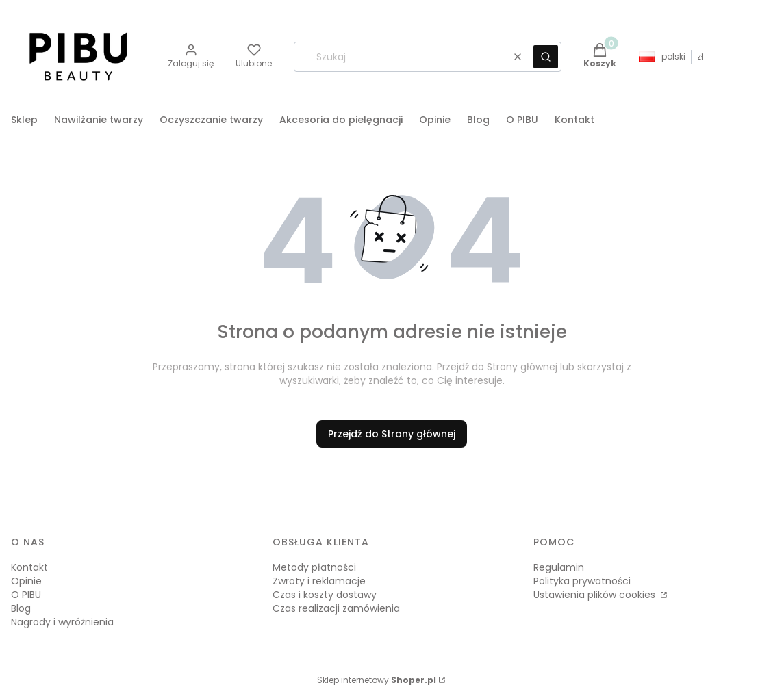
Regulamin (559, 567)
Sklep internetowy (377, 680)
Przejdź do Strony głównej (392, 434)
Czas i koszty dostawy (325, 595)
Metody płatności (314, 567)
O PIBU (26, 595)
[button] (546, 57)
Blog (21, 608)
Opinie (26, 581)
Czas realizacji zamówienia (336, 608)
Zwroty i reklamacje (319, 581)
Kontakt (29, 567)
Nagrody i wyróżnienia (62, 622)
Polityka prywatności (582, 581)
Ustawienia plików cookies (596, 595)
